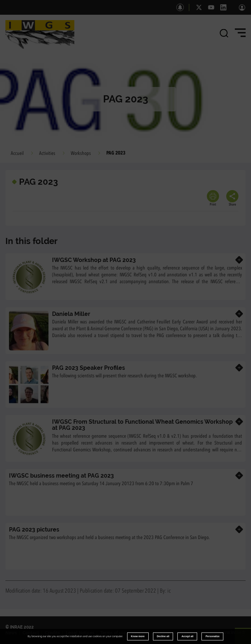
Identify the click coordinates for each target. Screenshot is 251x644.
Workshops (81, 153)
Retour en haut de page (246, 639)
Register (141, 633)
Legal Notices (80, 633)
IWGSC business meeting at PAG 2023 (61, 476)
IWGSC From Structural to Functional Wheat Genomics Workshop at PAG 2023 (142, 425)
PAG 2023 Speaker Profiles (89, 368)
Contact (31, 633)
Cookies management (178, 633)
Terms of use (113, 633)
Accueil (17, 153)
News (11, 633)
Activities (47, 153)
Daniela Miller (71, 314)
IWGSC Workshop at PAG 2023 (94, 260)
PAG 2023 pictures (34, 530)
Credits (52, 633)
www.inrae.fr (233, 632)
